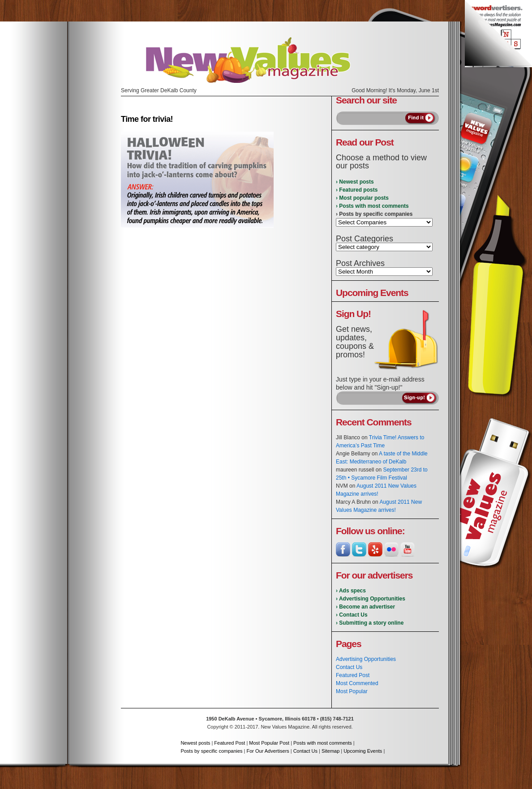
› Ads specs (351, 591)
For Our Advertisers (268, 751)
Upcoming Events (363, 751)
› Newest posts (355, 182)
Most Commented (357, 683)
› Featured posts (357, 190)
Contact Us (349, 667)
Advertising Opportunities (366, 659)
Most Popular (352, 691)
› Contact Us (352, 615)
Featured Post (353, 675)
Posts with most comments (323, 743)
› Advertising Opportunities (371, 599)
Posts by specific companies (211, 751)
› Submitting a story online (370, 623)
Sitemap (330, 751)
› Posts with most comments (372, 206)
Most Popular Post (269, 743)
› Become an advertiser (365, 607)
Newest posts (195, 743)
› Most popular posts (362, 198)
